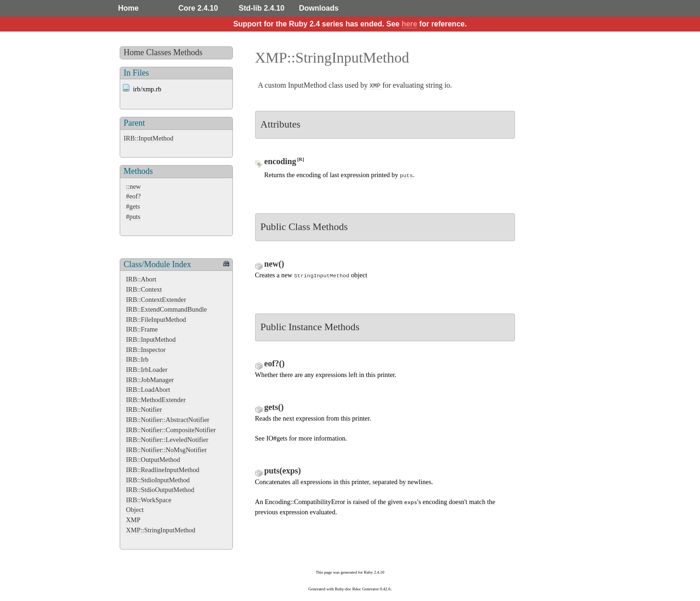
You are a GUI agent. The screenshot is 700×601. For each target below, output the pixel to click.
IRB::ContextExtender (156, 300)
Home (128, 8)
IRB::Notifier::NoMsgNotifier (167, 450)
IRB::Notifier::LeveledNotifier (167, 440)
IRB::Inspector (146, 350)
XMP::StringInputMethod (161, 530)
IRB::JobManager (150, 380)
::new (134, 186)
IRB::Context (144, 289)
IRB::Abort (141, 279)
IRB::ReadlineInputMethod (163, 470)
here (410, 24)
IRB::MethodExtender (156, 400)
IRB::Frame (142, 329)
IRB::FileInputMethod (156, 320)
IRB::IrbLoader (147, 370)
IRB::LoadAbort (148, 390)
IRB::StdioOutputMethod (160, 490)
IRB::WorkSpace (149, 500)
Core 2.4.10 (198, 8)
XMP (133, 520)
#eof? (134, 196)
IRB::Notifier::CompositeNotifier (171, 430)
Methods (188, 52)
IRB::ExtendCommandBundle (167, 309)
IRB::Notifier (144, 409)
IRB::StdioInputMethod (158, 480)
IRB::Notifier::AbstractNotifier (168, 420)
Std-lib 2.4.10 (262, 8)
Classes (159, 52)
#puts (133, 217)
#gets (133, 206)
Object (135, 510)
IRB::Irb (138, 359)
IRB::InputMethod (149, 138)
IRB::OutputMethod (153, 460)
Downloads (319, 8)
